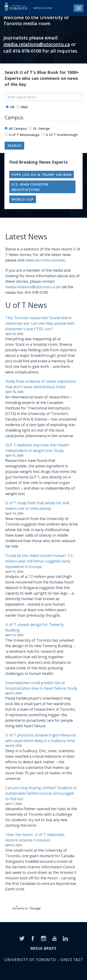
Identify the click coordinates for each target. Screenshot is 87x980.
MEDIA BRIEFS (43, 948)
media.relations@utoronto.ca (37, 44)
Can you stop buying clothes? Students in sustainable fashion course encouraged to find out (41, 793)
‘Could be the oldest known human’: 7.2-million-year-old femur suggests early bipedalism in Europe (40, 561)
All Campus (18, 128)
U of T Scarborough (62, 135)
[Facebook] (33, 938)
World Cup (23, 199)
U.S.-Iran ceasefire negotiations (30, 187)
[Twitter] (22, 938)
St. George (41, 128)
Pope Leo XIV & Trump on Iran (42, 174)
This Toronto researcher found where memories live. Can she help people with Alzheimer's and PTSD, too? (40, 323)
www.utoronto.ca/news (45, 260)
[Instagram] (44, 938)
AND (24, 107)
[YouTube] (54, 938)
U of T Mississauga (24, 135)
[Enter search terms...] (43, 97)
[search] (38, 908)
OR (12, 107)
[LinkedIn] (65, 938)
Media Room (43, 8)
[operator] (7, 107)
